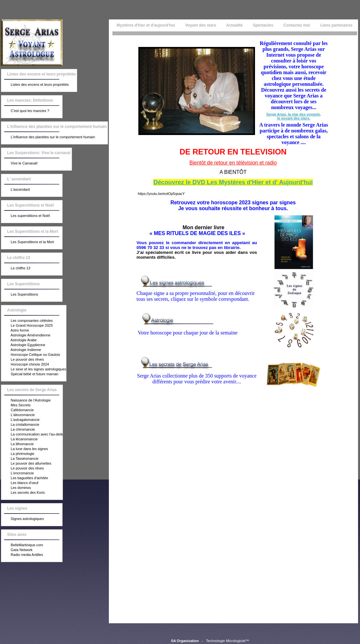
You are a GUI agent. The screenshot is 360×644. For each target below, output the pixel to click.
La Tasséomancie (20, 459)
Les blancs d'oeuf (20, 483)
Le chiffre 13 (16, 268)
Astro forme (15, 331)
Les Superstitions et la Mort (28, 242)
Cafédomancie (17, 410)
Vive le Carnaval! (19, 164)
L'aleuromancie (18, 415)
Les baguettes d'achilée (25, 478)
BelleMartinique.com (22, 545)
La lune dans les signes (25, 449)
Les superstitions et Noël (26, 216)
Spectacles (263, 25)
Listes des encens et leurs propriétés (35, 85)
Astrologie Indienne (21, 350)
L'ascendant (16, 190)
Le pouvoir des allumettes (26, 464)
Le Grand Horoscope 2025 (27, 326)
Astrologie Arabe (19, 340)
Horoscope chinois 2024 (25, 365)
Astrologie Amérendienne (26, 335)
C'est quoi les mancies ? (25, 111)
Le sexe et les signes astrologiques (34, 369)
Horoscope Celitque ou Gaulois (31, 355)
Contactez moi (297, 25)
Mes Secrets (16, 405)
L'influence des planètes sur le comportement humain (48, 137)
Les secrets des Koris (23, 493)
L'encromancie (17, 473)
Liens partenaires (336, 25)
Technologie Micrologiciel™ (227, 641)
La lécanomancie (19, 439)
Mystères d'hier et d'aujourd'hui (145, 25)
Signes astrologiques (23, 519)
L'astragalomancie (20, 420)
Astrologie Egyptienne (23, 345)
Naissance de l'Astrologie (26, 401)
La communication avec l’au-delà (32, 435)
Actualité (234, 25)
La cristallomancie (20, 425)
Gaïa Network (17, 550)
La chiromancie (18, 430)
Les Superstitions (20, 295)
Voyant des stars (201, 25)
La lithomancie (17, 444)
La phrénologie (18, 454)
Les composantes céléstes (27, 321)
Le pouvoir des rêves (23, 360)
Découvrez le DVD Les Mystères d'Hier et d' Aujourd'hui (233, 182)
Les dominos (16, 488)
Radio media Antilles (22, 555)
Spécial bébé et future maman (30, 374)
